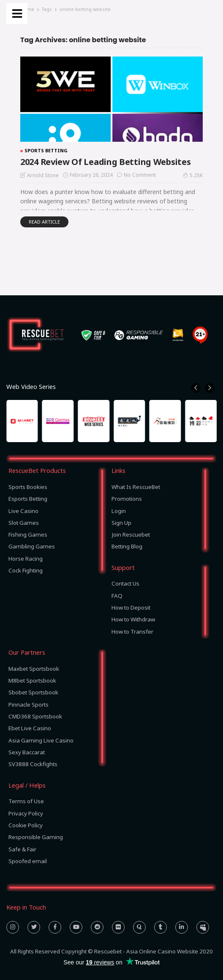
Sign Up (121, 523)
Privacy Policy (26, 813)
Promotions (127, 499)
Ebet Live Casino (30, 728)
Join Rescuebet (131, 535)
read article (44, 222)
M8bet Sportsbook (32, 680)
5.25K (193, 175)
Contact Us (125, 583)
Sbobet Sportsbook (33, 692)
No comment (140, 175)
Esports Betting (28, 499)
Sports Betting (46, 150)
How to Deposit (131, 607)
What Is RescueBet (136, 487)
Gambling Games (32, 546)
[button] (196, 388)
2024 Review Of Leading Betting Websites (105, 162)
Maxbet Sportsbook (34, 669)
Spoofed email (28, 861)
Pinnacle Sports (29, 705)
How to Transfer (132, 632)
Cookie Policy (26, 825)
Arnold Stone (43, 175)
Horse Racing (26, 559)
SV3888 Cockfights (33, 764)
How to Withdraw (133, 619)
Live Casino (23, 511)
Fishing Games (28, 535)
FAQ (117, 596)
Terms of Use (26, 801)
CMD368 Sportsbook (35, 716)
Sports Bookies (28, 487)
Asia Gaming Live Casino (41, 740)
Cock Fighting (26, 570)
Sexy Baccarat (27, 752)
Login (119, 511)
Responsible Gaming (36, 837)
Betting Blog (127, 546)
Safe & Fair (22, 849)
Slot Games (24, 523)
